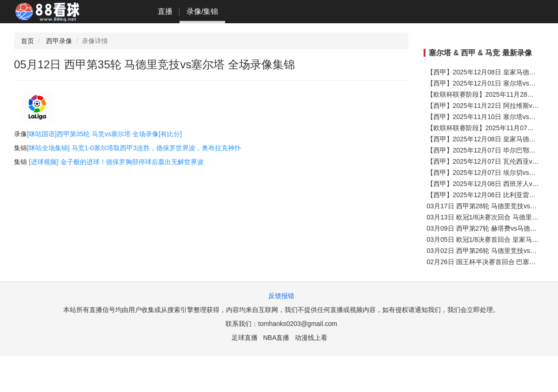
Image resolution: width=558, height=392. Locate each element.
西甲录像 (59, 41)
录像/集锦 (202, 11)
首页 (27, 41)
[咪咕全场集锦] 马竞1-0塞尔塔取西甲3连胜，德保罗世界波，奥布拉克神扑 (134, 148)
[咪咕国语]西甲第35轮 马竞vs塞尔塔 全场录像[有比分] (104, 134)
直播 (165, 11)
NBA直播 (276, 338)
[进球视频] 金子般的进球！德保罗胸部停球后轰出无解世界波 (116, 162)
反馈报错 (281, 296)
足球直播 (245, 338)
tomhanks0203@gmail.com (298, 324)
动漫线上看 (311, 338)
